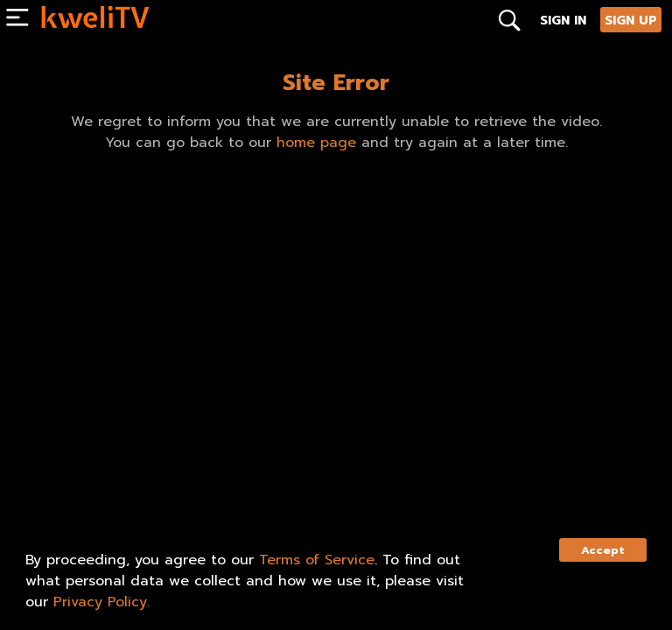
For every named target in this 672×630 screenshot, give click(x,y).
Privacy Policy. (101, 602)
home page (316, 143)
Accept (603, 550)
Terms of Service (317, 560)
